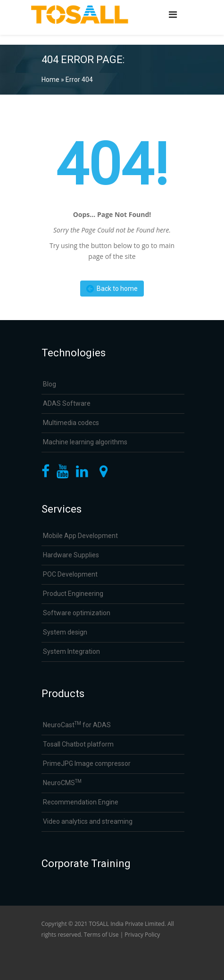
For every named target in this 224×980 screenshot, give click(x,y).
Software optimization (77, 613)
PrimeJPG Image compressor (87, 763)
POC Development (70, 574)
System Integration (71, 651)
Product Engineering (73, 594)
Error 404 (79, 80)
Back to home (112, 289)
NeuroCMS (62, 783)
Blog (50, 384)
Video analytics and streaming (88, 821)
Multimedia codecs (71, 423)
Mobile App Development (80, 536)
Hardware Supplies (71, 555)
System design (65, 632)
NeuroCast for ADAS (77, 725)
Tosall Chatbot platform (78, 744)
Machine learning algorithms (85, 442)
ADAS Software (67, 403)
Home (50, 80)
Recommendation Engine (81, 802)
